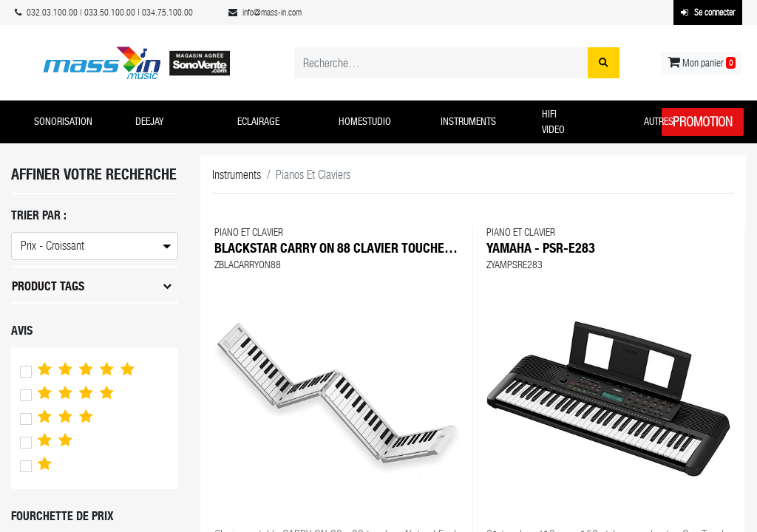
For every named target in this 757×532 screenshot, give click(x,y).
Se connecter (708, 13)
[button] (74, 122)
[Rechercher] (604, 63)
